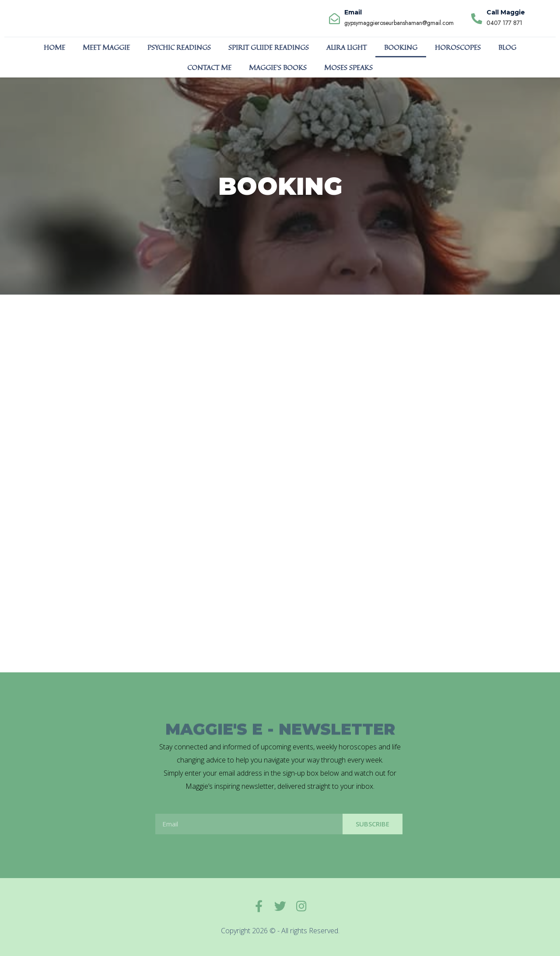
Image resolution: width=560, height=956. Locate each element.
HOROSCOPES (458, 47)
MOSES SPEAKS (348, 67)
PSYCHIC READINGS (179, 47)
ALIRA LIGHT (346, 47)
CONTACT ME (209, 67)
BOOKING (401, 47)
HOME (54, 47)
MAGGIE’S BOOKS (278, 67)
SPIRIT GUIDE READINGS (269, 47)
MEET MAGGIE (106, 47)
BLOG (507, 47)
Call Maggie (506, 12)
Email (353, 12)
